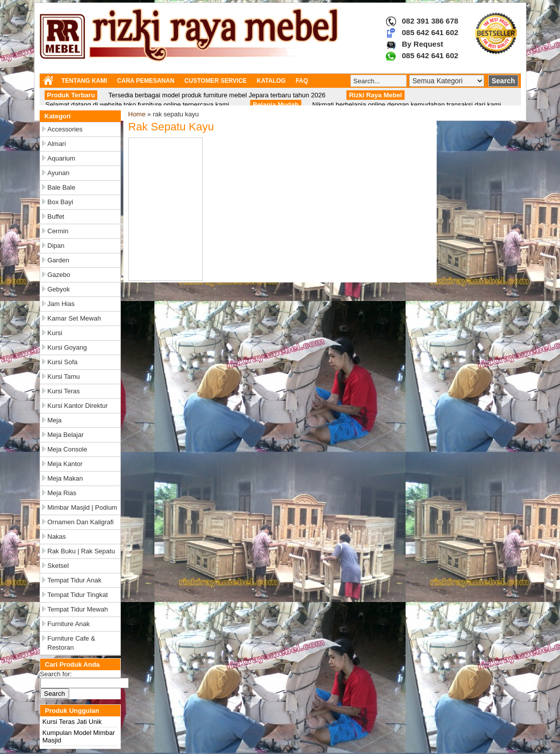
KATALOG (271, 81)
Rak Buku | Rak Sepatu (81, 551)
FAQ (302, 81)
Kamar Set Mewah (74, 318)
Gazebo (59, 275)
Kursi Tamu (64, 376)
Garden (58, 260)
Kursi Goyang (67, 347)
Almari (57, 144)
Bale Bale (62, 187)
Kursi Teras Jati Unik (72, 722)
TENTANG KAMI (84, 81)
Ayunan (59, 173)
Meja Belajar (66, 435)
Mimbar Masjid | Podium (82, 507)
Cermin (58, 231)
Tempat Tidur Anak (75, 580)
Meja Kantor (65, 464)
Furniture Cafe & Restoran (71, 643)
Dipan (56, 246)
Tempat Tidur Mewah (78, 609)
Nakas (57, 537)
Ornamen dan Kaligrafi (81, 522)
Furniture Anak (69, 624)
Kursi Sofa (63, 362)
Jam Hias (61, 304)
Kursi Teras (64, 391)
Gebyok (59, 289)
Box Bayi (60, 202)
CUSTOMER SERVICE (216, 81)
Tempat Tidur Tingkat (78, 595)
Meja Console (68, 449)
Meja (55, 420)
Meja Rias (62, 493)
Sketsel (58, 566)
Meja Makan (65, 478)
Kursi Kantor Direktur (78, 406)
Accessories (65, 129)
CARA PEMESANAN (146, 81)
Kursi (55, 333)
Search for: (56, 674)
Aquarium (62, 158)
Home (137, 114)
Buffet (56, 216)
